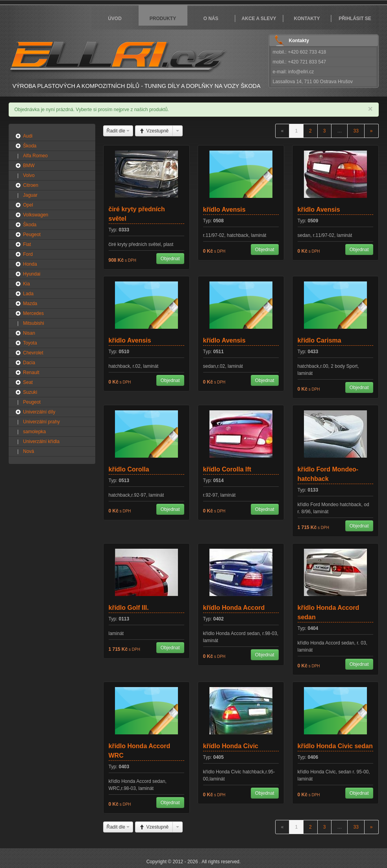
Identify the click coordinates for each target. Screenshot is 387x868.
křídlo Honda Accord (234, 608)
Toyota (30, 343)
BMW (29, 166)
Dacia (29, 363)
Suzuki (30, 392)
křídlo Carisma (319, 340)
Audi (28, 136)
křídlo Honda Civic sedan (335, 746)
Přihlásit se (355, 19)
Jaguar (31, 195)
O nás (211, 19)
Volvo (29, 175)
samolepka (35, 432)
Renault (31, 373)
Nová (29, 451)
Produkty (163, 19)
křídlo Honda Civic (231, 746)
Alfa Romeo (36, 156)
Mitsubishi (34, 323)
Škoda (30, 146)
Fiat (27, 244)
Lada (29, 294)
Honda (30, 264)
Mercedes (34, 313)
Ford (28, 254)
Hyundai (32, 274)
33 (356, 131)
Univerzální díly (39, 412)
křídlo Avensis (224, 210)
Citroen (31, 185)
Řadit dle (118, 131)
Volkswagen (36, 215)
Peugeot (32, 235)
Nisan (29, 333)
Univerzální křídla (42, 441)
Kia (27, 284)
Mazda (30, 304)
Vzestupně (154, 131)
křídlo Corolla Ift (227, 469)
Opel (28, 205)
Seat (28, 382)
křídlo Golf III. (129, 608)
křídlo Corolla (129, 469)
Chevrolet (33, 353)
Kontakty (307, 19)
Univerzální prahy (42, 422)
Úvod (115, 19)
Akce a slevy (259, 19)
